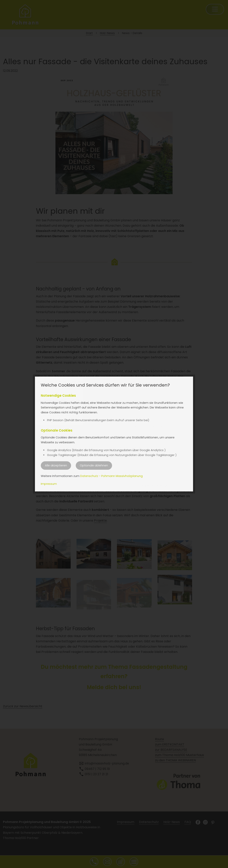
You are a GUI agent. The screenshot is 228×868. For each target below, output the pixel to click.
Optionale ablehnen (94, 465)
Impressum (49, 484)
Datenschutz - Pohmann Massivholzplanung (111, 476)
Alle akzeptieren (56, 465)
